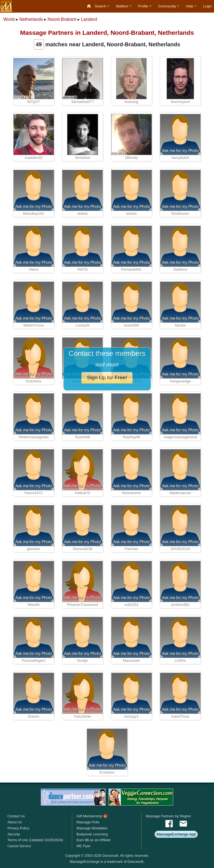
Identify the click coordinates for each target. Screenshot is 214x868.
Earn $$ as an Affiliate (93, 840)
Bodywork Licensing (92, 834)
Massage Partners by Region (168, 816)
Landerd (89, 19)
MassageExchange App (176, 834)
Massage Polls (88, 822)
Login (207, 6)
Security (14, 834)
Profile (143, 6)
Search (100, 6)
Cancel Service (19, 846)
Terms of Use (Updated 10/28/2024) (35, 840)
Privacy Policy (18, 828)
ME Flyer (83, 846)
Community (167, 6)
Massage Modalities (92, 828)
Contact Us (16, 816)
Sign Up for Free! (107, 378)
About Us (15, 822)
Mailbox (122, 6)
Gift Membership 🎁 (92, 816)
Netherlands (31, 19)
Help (189, 6)
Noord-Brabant (62, 19)
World (9, 19)
